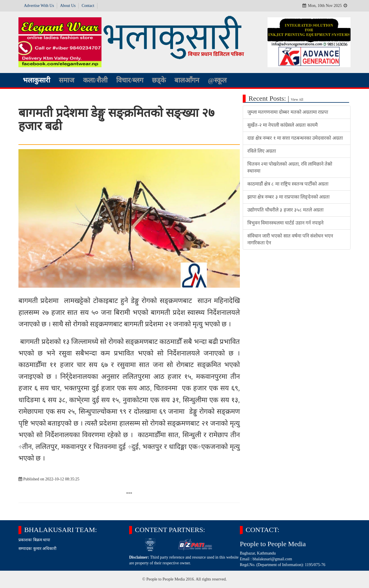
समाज (67, 80)
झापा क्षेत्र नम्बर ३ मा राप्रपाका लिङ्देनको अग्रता (288, 197)
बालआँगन (187, 80)
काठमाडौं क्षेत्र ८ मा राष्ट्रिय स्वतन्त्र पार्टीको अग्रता (288, 184)
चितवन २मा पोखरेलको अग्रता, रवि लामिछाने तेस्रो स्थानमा (290, 167)
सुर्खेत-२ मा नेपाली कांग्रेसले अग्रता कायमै (283, 125)
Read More (28, 557)
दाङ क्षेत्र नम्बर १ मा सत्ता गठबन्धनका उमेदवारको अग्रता (295, 138)
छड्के (159, 80)
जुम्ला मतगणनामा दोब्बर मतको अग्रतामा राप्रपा (288, 112)
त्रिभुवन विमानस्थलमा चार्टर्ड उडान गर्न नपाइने (285, 223)
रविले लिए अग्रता (262, 151)
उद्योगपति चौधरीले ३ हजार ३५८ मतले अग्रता (285, 210)
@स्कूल (217, 80)
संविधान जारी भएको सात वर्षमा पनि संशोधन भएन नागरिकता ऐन (290, 239)
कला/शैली (95, 80)
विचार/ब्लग (130, 80)
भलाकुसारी (36, 80)
